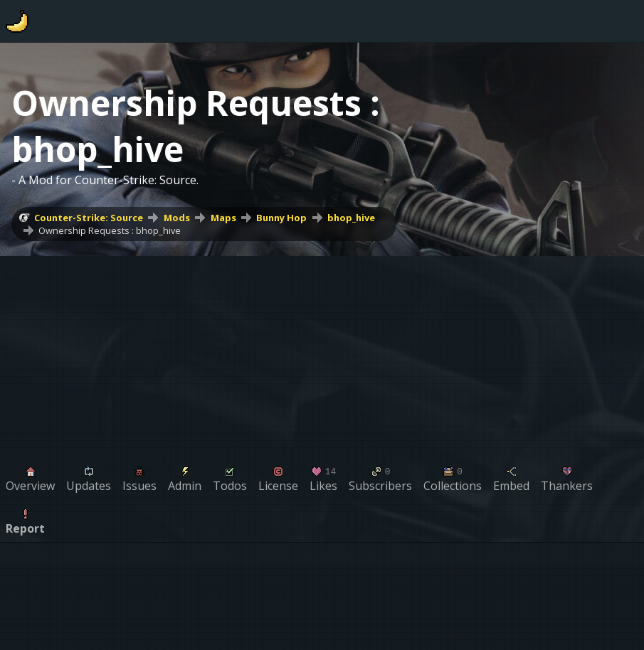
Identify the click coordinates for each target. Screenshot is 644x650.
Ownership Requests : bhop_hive (110, 230)
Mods (177, 218)
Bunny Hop (281, 218)
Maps (223, 218)
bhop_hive (351, 218)
